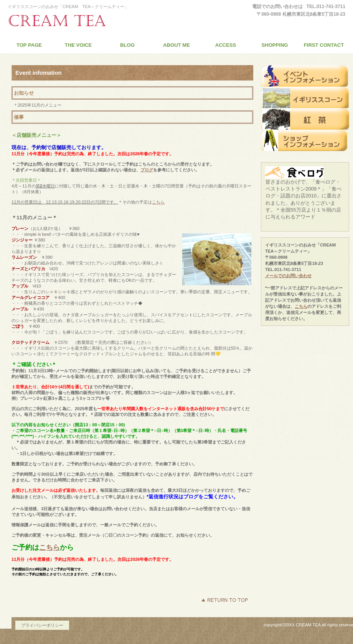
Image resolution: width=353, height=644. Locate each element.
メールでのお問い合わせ (288, 276)
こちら (158, 202)
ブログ (147, 170)
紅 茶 (305, 119)
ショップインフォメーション (305, 140)
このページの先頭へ (224, 600)
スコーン (305, 97)
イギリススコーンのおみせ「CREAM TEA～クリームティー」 (79, 21)
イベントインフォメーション (305, 76)
